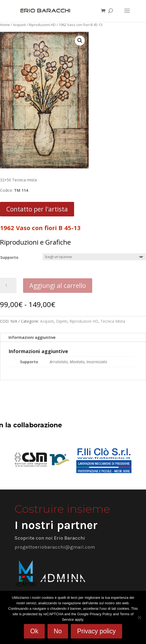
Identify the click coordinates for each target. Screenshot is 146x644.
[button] (80, 41)
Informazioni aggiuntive (32, 337)
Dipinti (62, 321)
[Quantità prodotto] (8, 285)
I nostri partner (56, 525)
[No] (139, 617)
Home (5, 25)
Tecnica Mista (113, 321)
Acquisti (19, 25)
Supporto (9, 257)
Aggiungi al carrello (58, 285)
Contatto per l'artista (37, 209)
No (58, 631)
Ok (34, 631)
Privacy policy (96, 631)
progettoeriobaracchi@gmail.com (55, 547)
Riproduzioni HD (42, 25)
